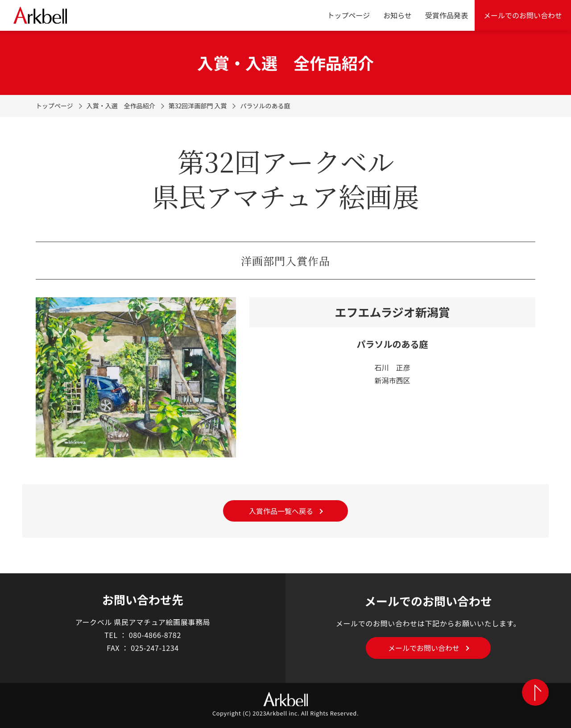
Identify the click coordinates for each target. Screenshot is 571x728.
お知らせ (397, 15)
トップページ (349, 15)
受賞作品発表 (447, 15)
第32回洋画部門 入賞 (198, 106)
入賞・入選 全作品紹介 (121, 106)
